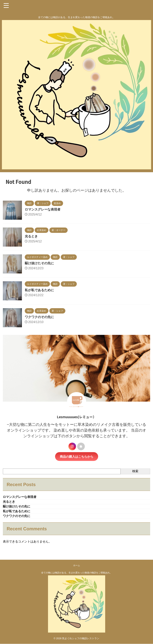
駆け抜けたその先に (40, 263)
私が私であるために (40, 290)
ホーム (77, 567)
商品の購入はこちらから (77, 457)
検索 (135, 471)
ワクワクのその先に (40, 317)
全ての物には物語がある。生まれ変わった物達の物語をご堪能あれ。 (77, 575)
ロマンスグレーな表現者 (44, 209)
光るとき (32, 236)
